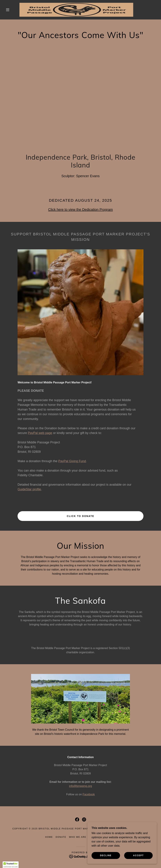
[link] (76, 10)
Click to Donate (81, 516)
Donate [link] (61, 837)
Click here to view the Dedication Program (80, 210)
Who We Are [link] (78, 837)
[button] (8, 10)
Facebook (89, 794)
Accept (138, 855)
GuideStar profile (29, 489)
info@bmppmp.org (81, 786)
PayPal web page (40, 433)
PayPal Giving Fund (72, 461)
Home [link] (49, 837)
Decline (106, 855)
